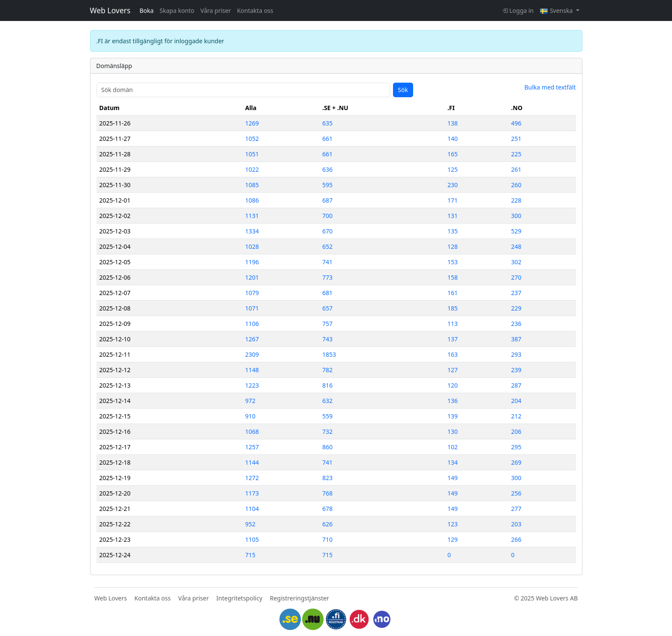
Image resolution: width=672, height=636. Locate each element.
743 (327, 339)
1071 (252, 308)
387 (516, 339)
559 (327, 416)
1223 (252, 385)
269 (516, 462)
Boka (146, 10)
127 (453, 370)
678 (327, 509)
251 (516, 139)
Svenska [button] (557, 10)
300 (516, 216)
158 (453, 277)
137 (453, 339)
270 (516, 277)
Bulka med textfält (550, 87)
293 (516, 354)
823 (327, 478)
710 (327, 539)
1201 (252, 277)
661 (327, 139)
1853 (329, 354)
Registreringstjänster (300, 598)
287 (516, 385)
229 (516, 308)
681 (327, 293)
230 (453, 185)
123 (453, 524)
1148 (252, 370)
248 (516, 246)
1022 (252, 169)
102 (453, 447)
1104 (252, 509)
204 (516, 401)
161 (453, 293)
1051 (252, 154)
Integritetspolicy (239, 598)
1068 (252, 431)
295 (516, 447)
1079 (252, 293)
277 (516, 509)
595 (327, 185)
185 (453, 308)
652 (327, 246)
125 (453, 169)
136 (453, 401)
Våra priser (216, 10)
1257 (252, 447)
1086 (252, 200)
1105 (252, 539)
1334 (252, 231)
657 (327, 308)
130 (453, 431)
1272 (252, 478)
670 (327, 231)
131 (453, 216)
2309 (252, 354)
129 (453, 539)
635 (327, 123)
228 (516, 200)
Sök (403, 90)
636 (327, 169)
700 (327, 216)
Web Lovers (110, 10)
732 (327, 431)
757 (327, 324)
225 (516, 154)
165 (453, 154)
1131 (252, 216)
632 (327, 401)
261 (516, 169)
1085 (252, 185)
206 (516, 431)
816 (327, 385)
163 (453, 354)
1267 (252, 339)
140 (453, 139)
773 (327, 277)
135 (453, 231)
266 (516, 539)
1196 (252, 262)
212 (516, 416)
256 (516, 493)
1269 (252, 123)
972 (250, 401)
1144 (252, 462)
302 (516, 262)
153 (453, 262)
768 (327, 493)
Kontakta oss (255, 10)
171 (453, 200)
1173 (252, 493)
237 (516, 293)
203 (516, 524)
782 (327, 370)
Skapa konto (177, 10)
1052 (252, 139)
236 (516, 324)
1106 (252, 324)
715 (250, 555)
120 (453, 385)
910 (250, 416)
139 (453, 416)
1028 (252, 246)
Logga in (518, 10)
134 (453, 462)
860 (327, 447)
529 (516, 231)
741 (327, 262)
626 (327, 524)
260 (516, 185)
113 (453, 324)
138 (453, 123)
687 (327, 200)
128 (453, 246)
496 (516, 123)
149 (453, 478)
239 (516, 370)
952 (250, 524)
